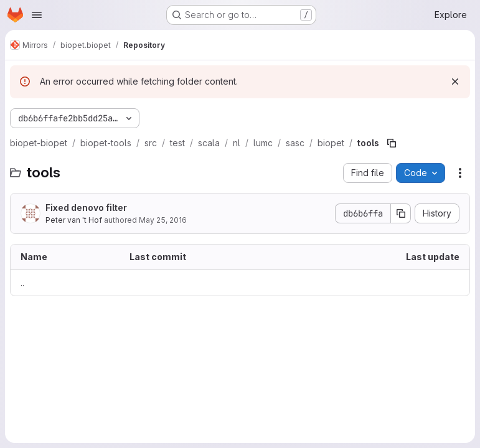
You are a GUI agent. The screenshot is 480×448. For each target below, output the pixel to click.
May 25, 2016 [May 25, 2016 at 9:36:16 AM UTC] (163, 220)
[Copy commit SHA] (401, 213)
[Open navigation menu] (37, 15)
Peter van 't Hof (74, 220)
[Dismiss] (455, 82)
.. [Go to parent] (22, 283)
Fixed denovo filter (86, 208)
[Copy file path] (392, 143)
